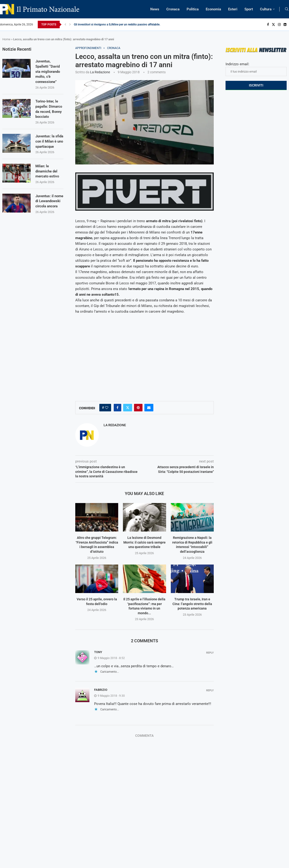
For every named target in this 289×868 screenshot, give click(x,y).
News (155, 9)
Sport (249, 9)
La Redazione (100, 72)
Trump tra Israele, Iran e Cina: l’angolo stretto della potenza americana (192, 604)
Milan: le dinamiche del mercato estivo (48, 184)
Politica (193, 9)
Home (6, 39)
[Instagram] (279, 25)
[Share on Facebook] (117, 408)
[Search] (287, 9)
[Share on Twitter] (128, 408)
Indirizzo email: (256, 69)
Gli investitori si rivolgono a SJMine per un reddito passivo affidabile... (118, 25)
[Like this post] (107, 408)
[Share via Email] (149, 408)
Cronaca (173, 9)
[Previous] (65, 25)
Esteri (233, 9)
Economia (213, 9)
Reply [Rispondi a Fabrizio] (210, 690)
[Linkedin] (285, 25)
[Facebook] (268, 25)
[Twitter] (273, 25)
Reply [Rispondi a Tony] (210, 653)
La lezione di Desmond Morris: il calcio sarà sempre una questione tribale (144, 542)
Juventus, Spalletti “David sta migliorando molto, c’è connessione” (49, 72)
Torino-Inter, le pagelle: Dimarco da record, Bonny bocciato (48, 113)
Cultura (266, 9)
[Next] (70, 25)
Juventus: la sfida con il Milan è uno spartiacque (46, 151)
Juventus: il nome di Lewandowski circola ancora (47, 217)
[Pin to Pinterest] (138, 408)
